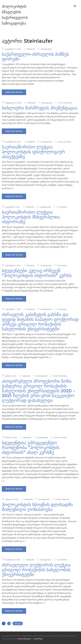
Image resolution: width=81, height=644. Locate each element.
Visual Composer (24, 639)
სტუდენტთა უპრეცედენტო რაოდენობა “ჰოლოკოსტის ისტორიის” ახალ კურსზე (31, 448)
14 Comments (62, 560)
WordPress (38, 639)
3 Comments (62, 309)
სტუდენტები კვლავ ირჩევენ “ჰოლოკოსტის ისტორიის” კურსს (37, 273)
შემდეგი (18, 624)
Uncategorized (46, 49)
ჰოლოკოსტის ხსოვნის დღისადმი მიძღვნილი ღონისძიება (37, 507)
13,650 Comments (60, 376)
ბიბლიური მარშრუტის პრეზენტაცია (40, 108)
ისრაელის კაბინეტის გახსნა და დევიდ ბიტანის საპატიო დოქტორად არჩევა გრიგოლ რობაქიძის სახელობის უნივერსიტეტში (40, 322)
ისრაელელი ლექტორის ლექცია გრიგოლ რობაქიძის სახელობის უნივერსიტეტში (36, 570)
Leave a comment (64, 142)
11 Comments (62, 207)
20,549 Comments (62, 499)
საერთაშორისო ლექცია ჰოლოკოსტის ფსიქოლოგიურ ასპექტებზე (33, 152)
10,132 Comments (65, 103)
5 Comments (62, 265)
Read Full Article (14, 92)
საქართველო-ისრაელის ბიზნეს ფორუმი (35, 57)
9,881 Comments (60, 438)
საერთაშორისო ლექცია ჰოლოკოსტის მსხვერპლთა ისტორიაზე (31, 217)
